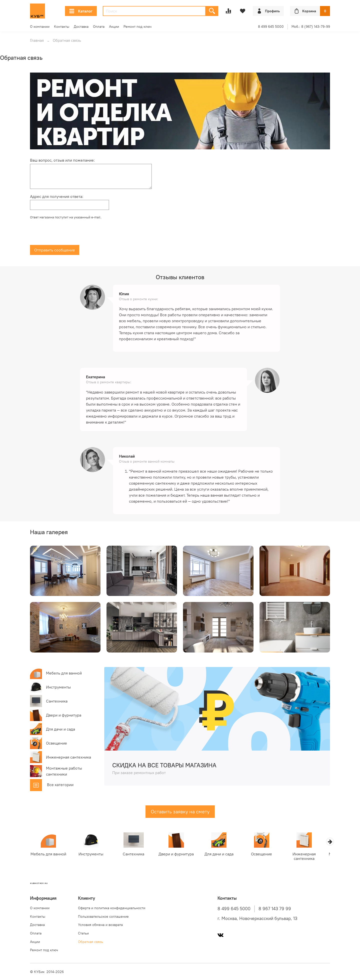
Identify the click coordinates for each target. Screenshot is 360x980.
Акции (114, 27)
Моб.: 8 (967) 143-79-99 (311, 27)
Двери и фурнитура (180, 854)
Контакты (62, 27)
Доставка (81, 27)
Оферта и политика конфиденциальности (112, 908)
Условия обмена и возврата (100, 925)
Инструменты (93, 854)
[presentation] (68, 234)
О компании (40, 27)
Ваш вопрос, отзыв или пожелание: (62, 160)
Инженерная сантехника (311, 857)
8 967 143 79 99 (275, 909)
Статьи (83, 933)
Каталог (81, 11)
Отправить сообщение (55, 250)
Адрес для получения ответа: (57, 196)
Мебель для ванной (49, 854)
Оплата (99, 27)
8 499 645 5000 (271, 27)
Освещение (267, 854)
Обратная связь (90, 942)
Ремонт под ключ (137, 27)
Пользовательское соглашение (103, 916)
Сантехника (136, 854)
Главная (37, 40)
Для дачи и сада (224, 854)
